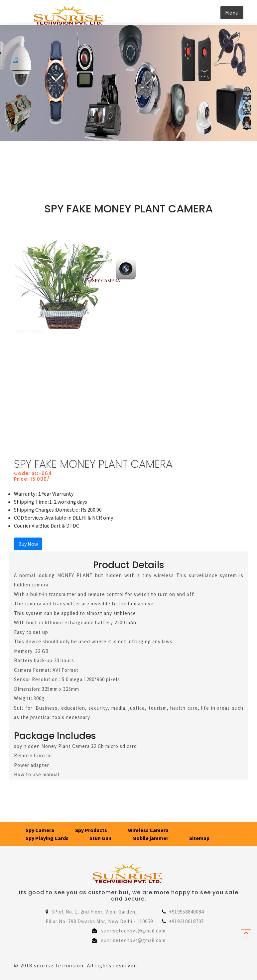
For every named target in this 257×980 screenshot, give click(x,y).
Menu (232, 13)
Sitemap (199, 838)
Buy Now (28, 544)
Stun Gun (100, 838)
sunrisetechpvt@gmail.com (133, 931)
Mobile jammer (150, 838)
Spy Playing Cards (47, 838)
